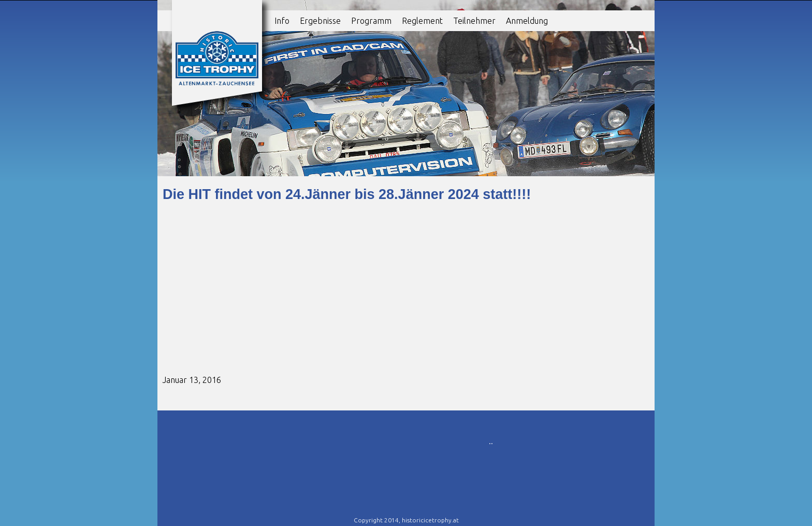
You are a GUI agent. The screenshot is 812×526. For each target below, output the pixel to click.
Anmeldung (527, 21)
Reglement (422, 21)
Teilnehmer (474, 21)
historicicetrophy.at (430, 520)
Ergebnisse (320, 21)
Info (282, 21)
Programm (371, 21)
